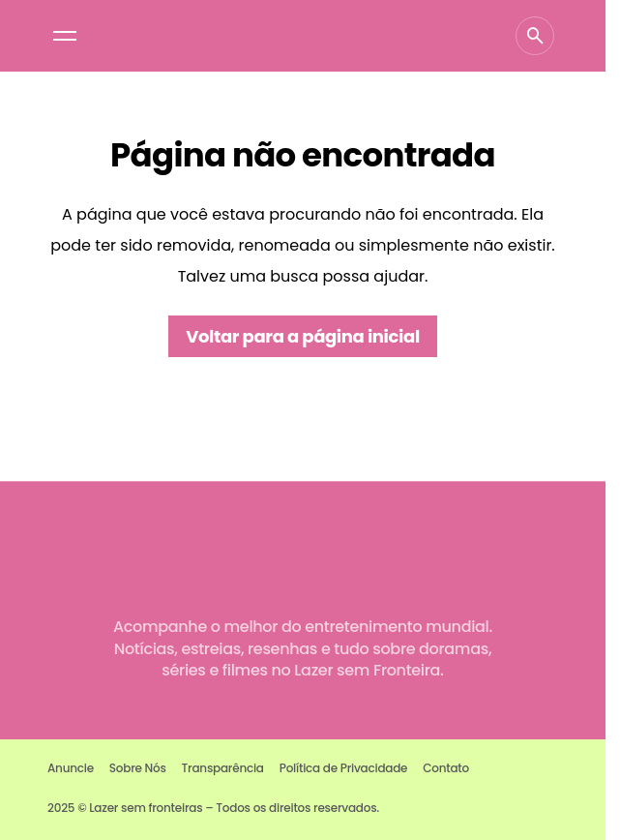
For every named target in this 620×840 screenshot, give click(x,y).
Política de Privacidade (344, 768)
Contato (446, 768)
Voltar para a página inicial (303, 336)
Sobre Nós (138, 768)
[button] (65, 36)
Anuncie (71, 768)
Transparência (223, 768)
